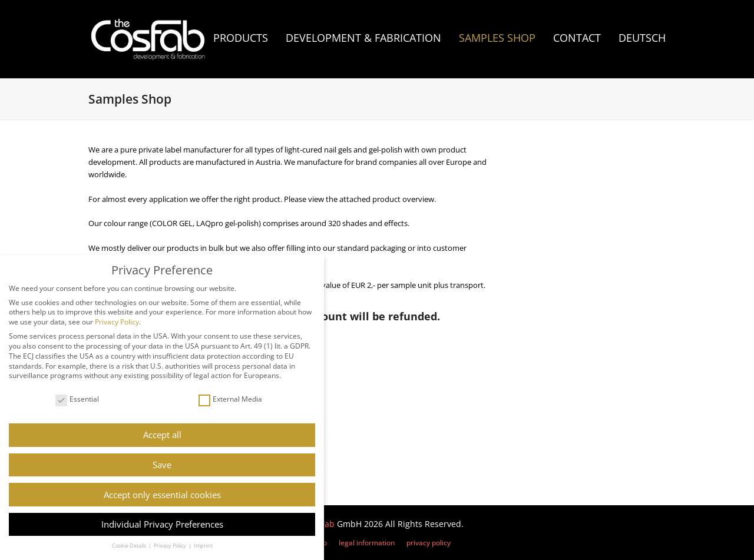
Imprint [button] (203, 546)
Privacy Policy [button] (171, 546)
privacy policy (429, 543)
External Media (230, 400)
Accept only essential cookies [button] (162, 495)
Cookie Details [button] (130, 546)
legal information (367, 543)
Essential (77, 400)
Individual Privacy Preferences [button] (162, 524)
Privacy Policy (117, 322)
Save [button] (162, 465)
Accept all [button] (162, 435)
